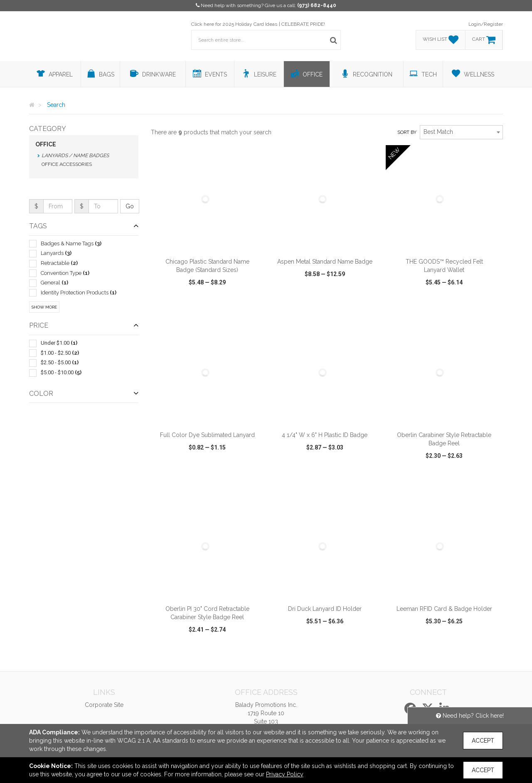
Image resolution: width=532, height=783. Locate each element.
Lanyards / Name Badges (75, 156)
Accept (483, 741)
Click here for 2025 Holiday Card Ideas (234, 24)
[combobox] (461, 132)
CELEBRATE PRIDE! (303, 24)
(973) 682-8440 (317, 5)
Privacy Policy (285, 774)
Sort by (407, 132)
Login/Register (486, 24)
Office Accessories (67, 164)
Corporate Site (104, 705)
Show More (44, 307)
